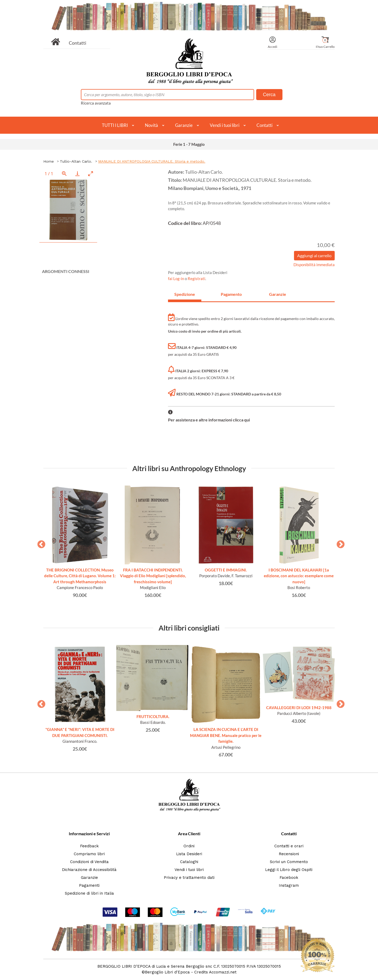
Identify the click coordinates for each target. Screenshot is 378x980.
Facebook (289, 878)
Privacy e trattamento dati (189, 878)
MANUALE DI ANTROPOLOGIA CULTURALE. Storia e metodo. (152, 161)
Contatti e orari (289, 846)
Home (49, 161)
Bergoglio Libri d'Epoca (167, 972)
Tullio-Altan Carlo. (76, 161)
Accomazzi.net (223, 972)
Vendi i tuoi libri (225, 125)
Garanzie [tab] (278, 294)
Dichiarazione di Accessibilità (89, 870)
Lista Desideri (189, 854)
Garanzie (184, 125)
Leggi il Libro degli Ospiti (289, 870)
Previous (39, 543)
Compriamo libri (89, 854)
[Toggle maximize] (91, 174)
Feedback (89, 846)
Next (339, 543)
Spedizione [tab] (185, 294)
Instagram (289, 885)
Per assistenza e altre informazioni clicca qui (209, 420)
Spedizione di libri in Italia (89, 893)
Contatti (78, 43)
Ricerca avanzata (96, 103)
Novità (151, 125)
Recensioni (289, 854)
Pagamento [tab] (231, 294)
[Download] (77, 174)
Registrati (196, 278)
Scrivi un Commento (289, 862)
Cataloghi (189, 862)
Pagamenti (89, 885)
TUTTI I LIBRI (115, 125)
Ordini (189, 846)
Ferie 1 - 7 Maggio (189, 144)
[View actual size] (64, 174)
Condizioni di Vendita (89, 862)
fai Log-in (176, 278)
